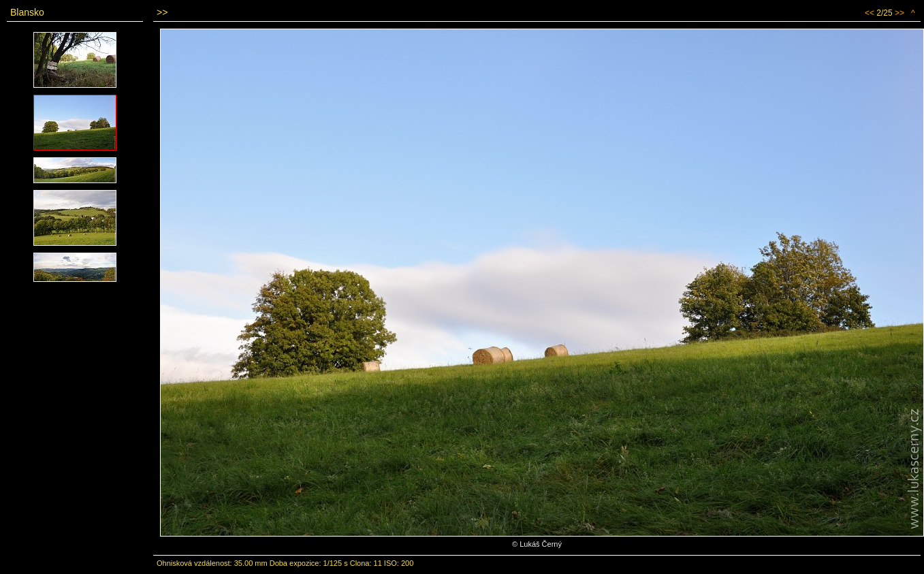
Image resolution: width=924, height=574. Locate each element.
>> (899, 13)
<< (870, 13)
